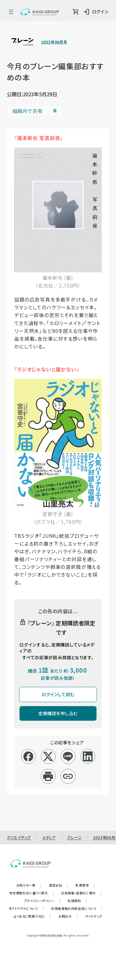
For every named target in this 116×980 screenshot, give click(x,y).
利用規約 (77, 901)
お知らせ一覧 (29, 885)
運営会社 (58, 885)
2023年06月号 (54, 42)
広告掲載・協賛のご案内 (81, 893)
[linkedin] (88, 756)
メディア (49, 837)
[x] (48, 756)
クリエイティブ (19, 837)
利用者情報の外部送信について (77, 908)
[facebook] (28, 756)
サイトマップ (94, 916)
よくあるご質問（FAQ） (32, 916)
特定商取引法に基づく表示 (32, 893)
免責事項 (85, 885)
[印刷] (48, 776)
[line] (68, 756)
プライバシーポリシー (42, 901)
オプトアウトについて (26, 908)
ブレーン (74, 837)
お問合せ (68, 916)
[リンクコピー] (68, 776)
